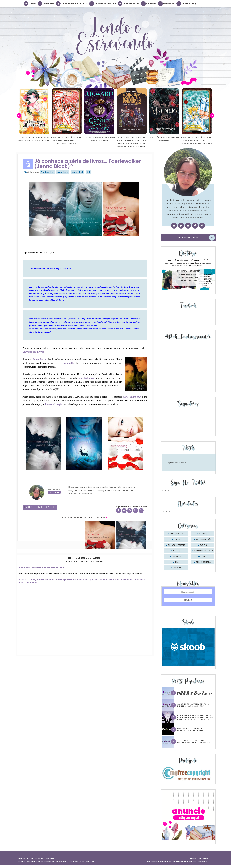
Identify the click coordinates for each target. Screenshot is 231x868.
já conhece (63, 172)
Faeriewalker (47, 172)
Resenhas (46, 4)
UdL (88, 172)
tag (177, 562)
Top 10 (177, 540)
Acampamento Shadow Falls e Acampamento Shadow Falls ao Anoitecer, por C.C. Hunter (196, 717)
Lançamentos (129, 4)
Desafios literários (103, 4)
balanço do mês (203, 540)
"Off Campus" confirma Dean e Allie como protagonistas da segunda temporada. (188, 276)
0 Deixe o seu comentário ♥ (41, 507)
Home (30, 4)
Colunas (149, 4)
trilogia (177, 568)
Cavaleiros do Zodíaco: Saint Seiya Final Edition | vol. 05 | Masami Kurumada (93, 140)
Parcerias (166, 4)
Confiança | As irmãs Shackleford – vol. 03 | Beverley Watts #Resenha (28, 140)
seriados (177, 557)
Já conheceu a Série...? (72, 4)
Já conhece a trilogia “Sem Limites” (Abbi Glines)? (193, 705)
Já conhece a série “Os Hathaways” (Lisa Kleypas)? (193, 742)
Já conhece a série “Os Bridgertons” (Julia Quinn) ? (195, 693)
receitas (177, 551)
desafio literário (177, 545)
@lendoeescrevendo (177, 462)
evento (203, 545)
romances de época (203, 551)
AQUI (51, 253)
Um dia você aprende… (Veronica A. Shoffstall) (192, 729)
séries (203, 557)
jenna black (77, 172)
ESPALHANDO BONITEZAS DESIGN (190, 862)
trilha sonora (203, 562)
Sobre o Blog (186, 4)
